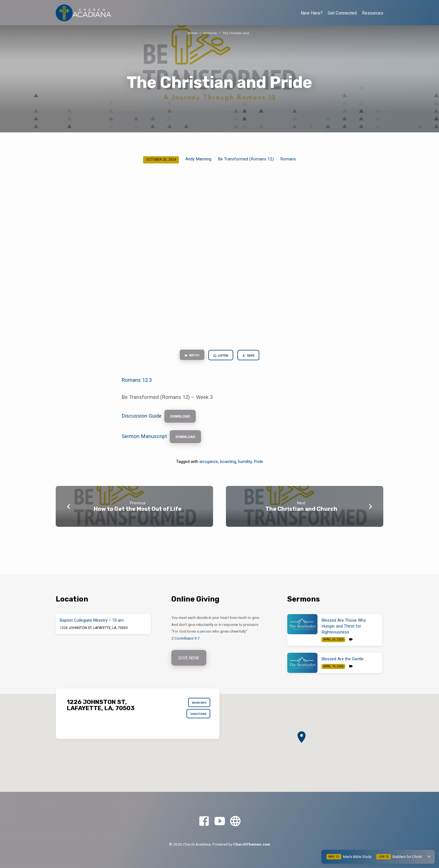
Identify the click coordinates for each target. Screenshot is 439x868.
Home (192, 33)
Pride (258, 467)
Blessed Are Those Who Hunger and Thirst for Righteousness (344, 626)
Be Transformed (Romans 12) (246, 159)
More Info (197, 704)
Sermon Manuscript (144, 441)
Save (252, 356)
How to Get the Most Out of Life (138, 514)
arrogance (209, 467)
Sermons (210, 33)
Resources (373, 13)
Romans (288, 159)
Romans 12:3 (137, 382)
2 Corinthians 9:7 (185, 638)
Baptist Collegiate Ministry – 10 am (92, 620)
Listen (221, 356)
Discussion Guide (142, 418)
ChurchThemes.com (252, 844)
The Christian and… (237, 33)
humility (245, 467)
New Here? (312, 13)
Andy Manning (198, 159)
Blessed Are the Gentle (343, 659)
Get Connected (342, 13)
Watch (188, 356)
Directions (196, 717)
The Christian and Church (301, 514)
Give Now (190, 658)
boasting (228, 467)
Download (183, 419)
